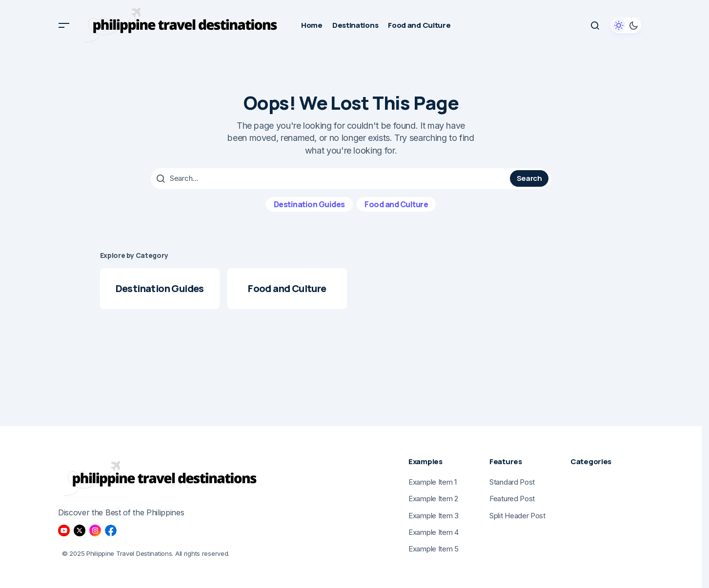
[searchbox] (332, 178)
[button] (64, 25)
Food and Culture (396, 203)
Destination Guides (309, 203)
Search (529, 178)
